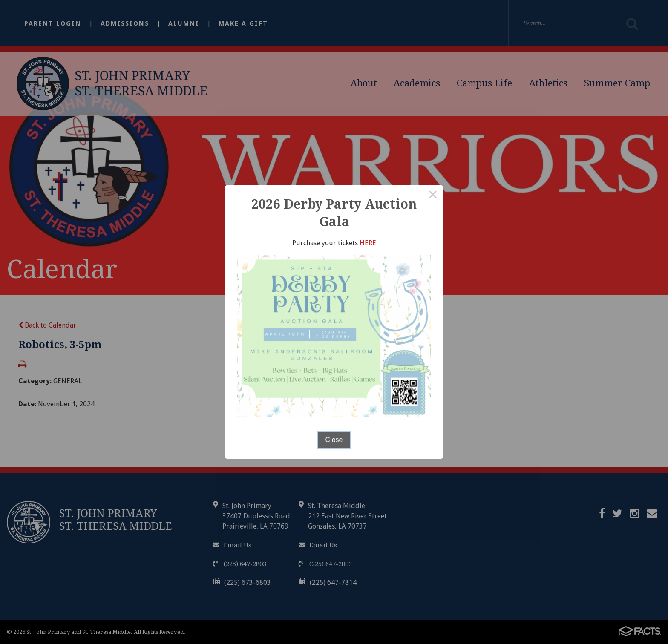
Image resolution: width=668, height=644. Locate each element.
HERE (368, 243)
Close (334, 440)
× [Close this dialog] (433, 195)
